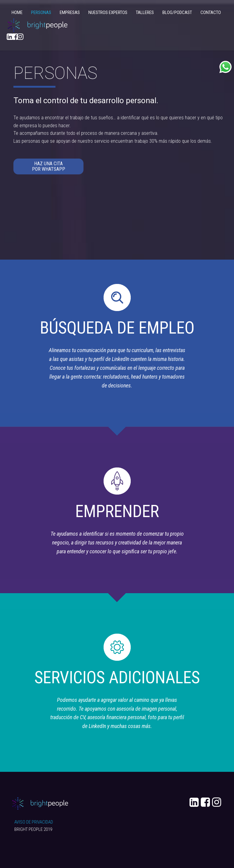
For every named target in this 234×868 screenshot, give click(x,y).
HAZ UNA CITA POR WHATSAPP (49, 166)
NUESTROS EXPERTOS (108, 12)
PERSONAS (41, 12)
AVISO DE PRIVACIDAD (34, 822)
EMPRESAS (70, 12)
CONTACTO (211, 12)
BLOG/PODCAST (177, 12)
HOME (17, 12)
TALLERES (145, 12)
